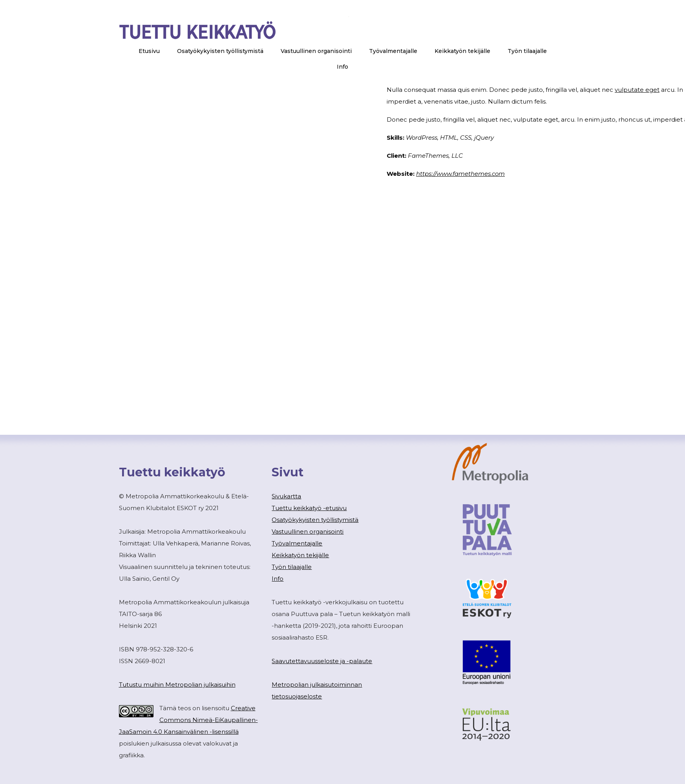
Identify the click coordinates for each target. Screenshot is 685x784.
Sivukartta (286, 496)
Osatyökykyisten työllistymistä (315, 520)
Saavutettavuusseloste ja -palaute (322, 661)
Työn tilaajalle (292, 567)
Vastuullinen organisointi (308, 531)
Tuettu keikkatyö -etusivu (309, 508)
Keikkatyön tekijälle (300, 555)
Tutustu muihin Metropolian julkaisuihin (177, 685)
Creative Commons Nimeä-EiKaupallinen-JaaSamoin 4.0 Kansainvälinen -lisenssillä (188, 720)
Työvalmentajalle (297, 543)
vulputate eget (637, 90)
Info (278, 579)
